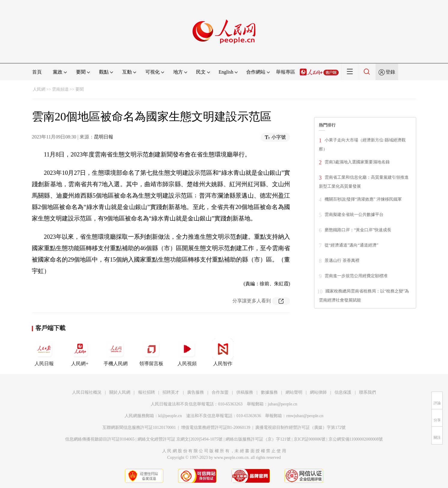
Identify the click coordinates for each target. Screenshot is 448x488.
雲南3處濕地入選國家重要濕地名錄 (357, 162)
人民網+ (80, 352)
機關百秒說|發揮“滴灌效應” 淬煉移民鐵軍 (363, 199)
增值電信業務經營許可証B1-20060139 (216, 427)
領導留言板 (151, 352)
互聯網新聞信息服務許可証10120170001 (139, 427)
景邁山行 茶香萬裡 (342, 261)
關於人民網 (120, 392)
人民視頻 (187, 352)
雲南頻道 (60, 89)
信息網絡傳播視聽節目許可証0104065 (100, 439)
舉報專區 (286, 72)
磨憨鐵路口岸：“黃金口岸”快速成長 (358, 230)
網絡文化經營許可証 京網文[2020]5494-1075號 (180, 439)
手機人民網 (116, 352)
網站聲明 (294, 392)
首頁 (37, 72)
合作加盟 (220, 392)
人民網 (39, 89)
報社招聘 (147, 392)
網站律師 (318, 392)
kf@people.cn (170, 416)
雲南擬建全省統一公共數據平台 (354, 215)
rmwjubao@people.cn (305, 416)
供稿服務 (245, 392)
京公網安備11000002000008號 (356, 439)
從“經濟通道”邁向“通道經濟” (351, 245)
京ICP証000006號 (310, 439)
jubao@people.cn (283, 404)
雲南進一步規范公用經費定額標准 (356, 276)
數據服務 (269, 392)
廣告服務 (195, 392)
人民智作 (223, 352)
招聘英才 (171, 392)
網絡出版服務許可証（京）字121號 (258, 439)
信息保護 (343, 392)
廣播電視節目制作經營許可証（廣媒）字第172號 (300, 427)
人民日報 (44, 352)
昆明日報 (104, 137)
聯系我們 (368, 392)
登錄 (390, 72)
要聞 (80, 89)
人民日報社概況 (87, 392)
